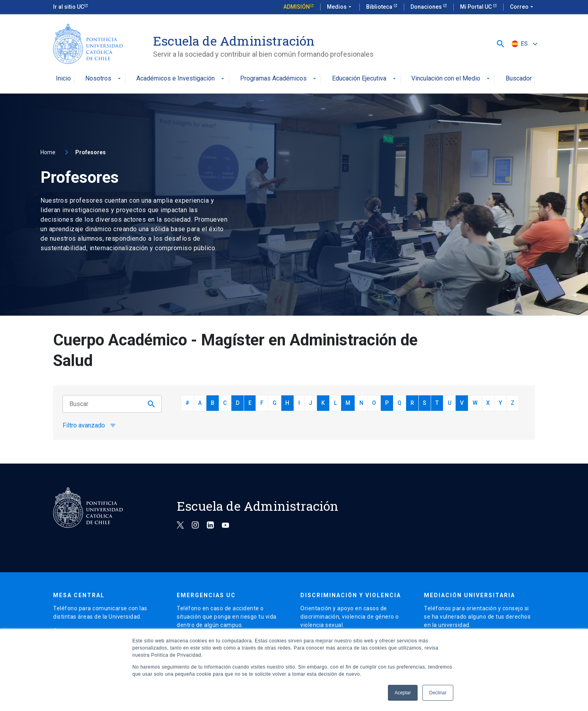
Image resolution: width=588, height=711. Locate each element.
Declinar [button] (438, 693)
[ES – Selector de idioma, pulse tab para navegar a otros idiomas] (523, 44)
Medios (340, 7)
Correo (522, 7)
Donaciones (427, 7)
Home (48, 152)
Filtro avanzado (89, 425)
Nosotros (104, 79)
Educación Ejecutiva (365, 79)
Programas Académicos (279, 79)
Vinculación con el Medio (451, 79)
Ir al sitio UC (69, 7)
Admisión (297, 7)
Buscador (519, 79)
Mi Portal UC (476, 7)
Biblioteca (380, 7)
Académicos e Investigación (181, 79)
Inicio (63, 79)
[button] (501, 44)
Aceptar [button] (403, 693)
